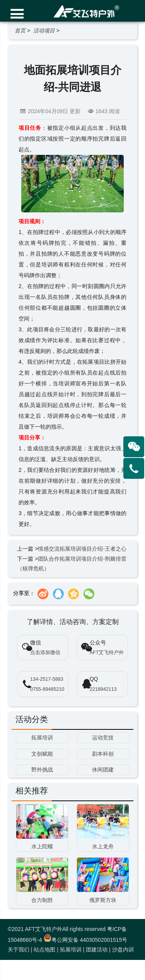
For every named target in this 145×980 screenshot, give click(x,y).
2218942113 (103, 689)
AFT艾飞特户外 (107, 653)
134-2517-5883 (47, 679)
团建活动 (97, 949)
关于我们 (19, 949)
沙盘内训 (123, 949)
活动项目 (44, 31)
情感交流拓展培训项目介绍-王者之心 (82, 549)
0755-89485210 (47, 689)
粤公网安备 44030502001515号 (86, 940)
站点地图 (44, 949)
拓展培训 (71, 949)
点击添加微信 (45, 653)
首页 (20, 31)
